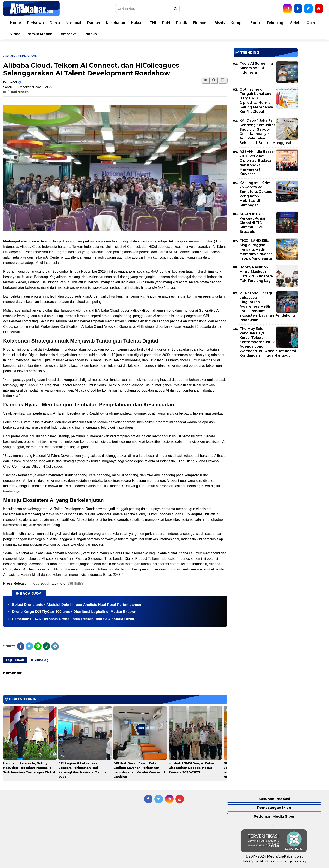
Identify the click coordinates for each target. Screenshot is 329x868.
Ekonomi (201, 23)
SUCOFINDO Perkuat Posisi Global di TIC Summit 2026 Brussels (252, 223)
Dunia (55, 23)
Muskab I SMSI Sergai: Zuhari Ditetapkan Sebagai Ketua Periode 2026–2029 (192, 768)
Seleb (295, 23)
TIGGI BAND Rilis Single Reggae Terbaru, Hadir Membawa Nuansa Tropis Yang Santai (256, 250)
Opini (311, 23)
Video (15, 34)
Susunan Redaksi (274, 799)
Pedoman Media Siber (274, 816)
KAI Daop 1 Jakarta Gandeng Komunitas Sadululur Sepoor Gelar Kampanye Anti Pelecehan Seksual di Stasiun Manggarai (265, 132)
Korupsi (238, 23)
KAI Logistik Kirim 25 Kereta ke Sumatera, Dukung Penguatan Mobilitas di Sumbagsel (256, 194)
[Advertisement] (266, 393)
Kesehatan (115, 23)
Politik (182, 23)
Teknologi (275, 23)
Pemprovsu (69, 34)
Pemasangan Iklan (274, 808)
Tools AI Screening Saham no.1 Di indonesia (256, 68)
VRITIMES (76, 583)
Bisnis (220, 23)
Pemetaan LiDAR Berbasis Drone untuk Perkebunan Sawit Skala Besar (73, 619)
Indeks (91, 34)
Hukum (137, 23)
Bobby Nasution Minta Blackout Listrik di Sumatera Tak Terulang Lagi (256, 274)
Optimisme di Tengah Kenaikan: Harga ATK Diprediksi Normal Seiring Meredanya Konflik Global (256, 101)
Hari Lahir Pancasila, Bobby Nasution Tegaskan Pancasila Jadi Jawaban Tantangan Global (29, 768)
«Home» (9, 56)
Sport (255, 23)
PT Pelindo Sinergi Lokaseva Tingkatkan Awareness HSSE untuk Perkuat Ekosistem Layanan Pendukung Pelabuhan (267, 307)
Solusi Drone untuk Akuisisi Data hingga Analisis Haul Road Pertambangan (77, 605)
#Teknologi (40, 660)
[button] (223, 80)
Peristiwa (35, 23)
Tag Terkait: (15, 660)
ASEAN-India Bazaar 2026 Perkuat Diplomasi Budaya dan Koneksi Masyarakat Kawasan (257, 163)
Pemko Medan (39, 34)
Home (16, 23)
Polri (166, 23)
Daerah (94, 23)
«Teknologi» (27, 56)
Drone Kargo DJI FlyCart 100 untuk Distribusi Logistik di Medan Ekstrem (75, 612)
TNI (153, 23)
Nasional (73, 23)
